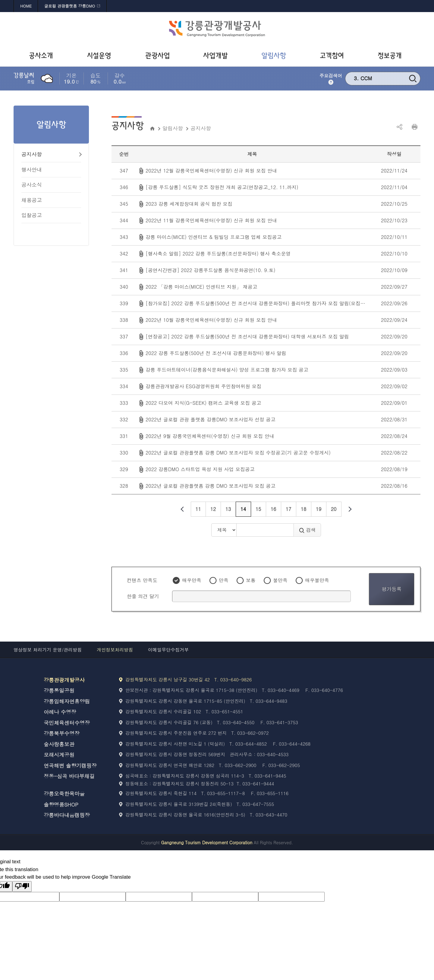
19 (319, 509)
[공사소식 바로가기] (51, 185)
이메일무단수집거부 (168, 650)
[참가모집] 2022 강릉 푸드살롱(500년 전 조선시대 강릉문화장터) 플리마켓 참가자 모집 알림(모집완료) (259, 303)
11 (198, 509)
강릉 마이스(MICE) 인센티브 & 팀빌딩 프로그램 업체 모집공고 (214, 237)
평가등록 (392, 589)
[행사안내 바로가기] (51, 170)
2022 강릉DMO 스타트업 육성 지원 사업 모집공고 (200, 469)
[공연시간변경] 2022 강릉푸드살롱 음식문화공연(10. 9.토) (211, 270)
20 (334, 509)
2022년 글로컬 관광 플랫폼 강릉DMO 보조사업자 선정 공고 (211, 419)
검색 (307, 530)
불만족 (280, 580)
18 (304, 509)
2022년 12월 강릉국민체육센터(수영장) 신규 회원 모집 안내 (211, 171)
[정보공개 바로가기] (391, 56)
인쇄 (414, 127)
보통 (251, 580)
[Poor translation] (22, 887)
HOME (26, 6)
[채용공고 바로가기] (51, 200)
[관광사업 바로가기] (159, 56)
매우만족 (192, 580)
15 (258, 509)
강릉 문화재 (374, 78)
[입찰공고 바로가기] (51, 216)
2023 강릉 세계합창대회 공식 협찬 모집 (189, 204)
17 (289, 509)
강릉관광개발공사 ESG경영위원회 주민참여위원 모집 (203, 386)
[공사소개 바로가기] (43, 56)
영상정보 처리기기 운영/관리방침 (48, 650)
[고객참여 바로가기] (333, 56)
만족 (224, 580)
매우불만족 (317, 580)
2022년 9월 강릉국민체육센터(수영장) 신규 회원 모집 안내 (210, 436)
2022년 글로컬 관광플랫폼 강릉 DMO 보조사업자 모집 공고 (211, 486)
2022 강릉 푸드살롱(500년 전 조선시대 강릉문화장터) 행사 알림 (216, 353)
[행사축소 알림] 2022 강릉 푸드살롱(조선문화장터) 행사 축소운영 (218, 254)
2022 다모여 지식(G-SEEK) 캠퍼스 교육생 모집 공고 (203, 403)
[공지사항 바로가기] (51, 155)
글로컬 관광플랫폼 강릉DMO (70, 6)
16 (274, 509)
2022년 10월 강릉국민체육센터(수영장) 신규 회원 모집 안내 (211, 320)
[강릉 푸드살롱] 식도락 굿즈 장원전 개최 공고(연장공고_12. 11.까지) (222, 187)
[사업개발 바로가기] (217, 56)
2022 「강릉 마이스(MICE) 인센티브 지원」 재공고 (201, 287)
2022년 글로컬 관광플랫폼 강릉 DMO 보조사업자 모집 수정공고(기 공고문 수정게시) (238, 453)
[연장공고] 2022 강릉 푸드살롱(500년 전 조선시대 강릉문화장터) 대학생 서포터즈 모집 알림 (247, 336)
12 (213, 509)
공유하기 (399, 127)
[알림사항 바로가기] (275, 56)
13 (228, 509)
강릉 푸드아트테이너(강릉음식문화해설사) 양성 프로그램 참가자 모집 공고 (227, 370)
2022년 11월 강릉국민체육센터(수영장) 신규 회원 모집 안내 (211, 220)
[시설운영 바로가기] (101, 56)
